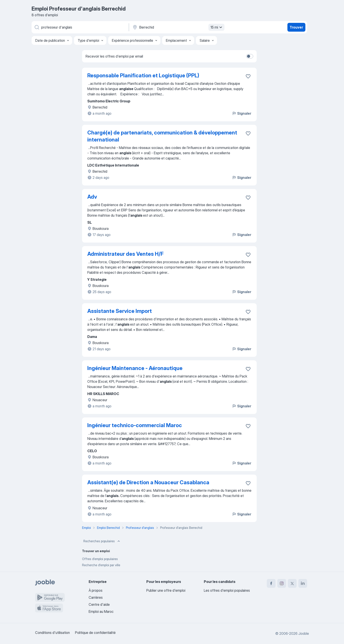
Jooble (304, 633)
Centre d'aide (99, 604)
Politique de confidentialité (95, 633)
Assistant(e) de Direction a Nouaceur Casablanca (148, 482)
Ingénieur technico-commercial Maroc (135, 425)
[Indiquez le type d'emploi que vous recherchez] (80, 27)
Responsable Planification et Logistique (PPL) (143, 75)
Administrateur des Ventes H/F (125, 254)
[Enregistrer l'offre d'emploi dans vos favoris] (248, 76)
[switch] (250, 56)
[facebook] (271, 583)
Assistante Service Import (120, 311)
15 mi (217, 27)
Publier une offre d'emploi (166, 590)
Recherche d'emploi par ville (101, 565)
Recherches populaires (102, 541)
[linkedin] (303, 583)
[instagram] (282, 583)
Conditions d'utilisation (52, 633)
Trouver (296, 27)
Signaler (242, 113)
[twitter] (292, 583)
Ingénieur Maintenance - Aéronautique (135, 368)
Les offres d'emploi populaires (227, 590)
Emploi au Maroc (101, 611)
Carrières (96, 597)
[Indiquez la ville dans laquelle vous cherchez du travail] (178, 27)
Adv (92, 197)
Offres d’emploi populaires (100, 559)
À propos (96, 590)
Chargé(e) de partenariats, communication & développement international (162, 136)
